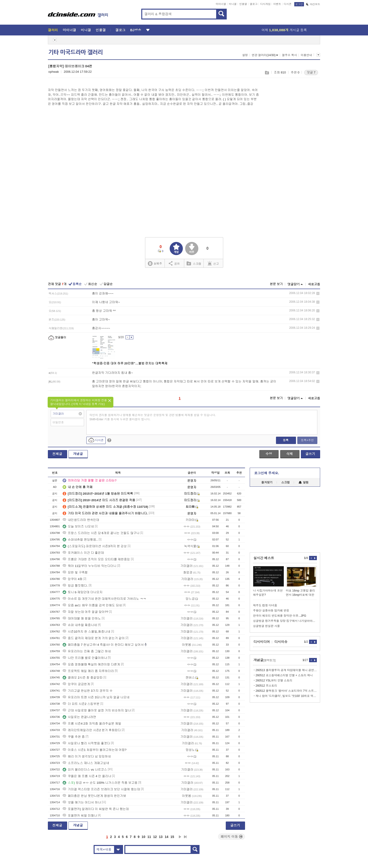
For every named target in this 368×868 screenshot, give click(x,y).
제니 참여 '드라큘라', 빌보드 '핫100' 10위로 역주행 (286, 696)
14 (167, 837)
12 (155, 837)
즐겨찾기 (267, 482)
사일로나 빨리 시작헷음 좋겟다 (86, 743)
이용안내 (306, 55)
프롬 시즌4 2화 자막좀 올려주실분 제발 (92, 724)
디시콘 (288, 4)
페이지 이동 (232, 837)
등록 (286, 440)
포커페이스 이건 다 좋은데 (83, 553)
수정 (269, 454)
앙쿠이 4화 (73, 579)
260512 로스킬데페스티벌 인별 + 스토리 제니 (284, 675)
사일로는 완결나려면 (79, 717)
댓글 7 (311, 72)
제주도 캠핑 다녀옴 (265, 605)
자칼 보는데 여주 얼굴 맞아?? (85, 612)
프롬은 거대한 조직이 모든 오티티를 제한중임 (96, 559)
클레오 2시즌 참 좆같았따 (83, 678)
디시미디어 (262, 642)
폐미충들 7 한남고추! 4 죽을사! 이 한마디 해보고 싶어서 (103, 645)
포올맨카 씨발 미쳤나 (80, 816)
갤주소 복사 (289, 55)
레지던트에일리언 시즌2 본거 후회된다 (92, 730)
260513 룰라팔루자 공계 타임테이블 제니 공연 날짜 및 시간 (286, 670)
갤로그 (254, 4)
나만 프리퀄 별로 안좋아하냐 (85, 658)
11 (149, 837)
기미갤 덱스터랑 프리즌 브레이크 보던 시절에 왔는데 (101, 789)
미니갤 (233, 4)
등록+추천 (307, 440)
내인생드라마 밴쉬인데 (81, 520)
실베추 (155, 264)
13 (161, 837)
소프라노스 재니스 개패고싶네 (86, 763)
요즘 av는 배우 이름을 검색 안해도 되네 (92, 605)
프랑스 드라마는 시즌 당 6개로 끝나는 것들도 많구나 (101, 533)
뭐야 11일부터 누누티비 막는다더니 (90, 566)
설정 (245, 55)
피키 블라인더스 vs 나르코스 (85, 770)
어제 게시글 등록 (284, 30)
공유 (174, 263)
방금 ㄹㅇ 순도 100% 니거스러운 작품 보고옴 (100, 783)
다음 (180, 837)
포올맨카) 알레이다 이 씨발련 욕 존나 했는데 (96, 809)
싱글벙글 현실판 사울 (266, 626)
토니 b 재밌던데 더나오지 (83, 592)
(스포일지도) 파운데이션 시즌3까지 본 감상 (95, 546)
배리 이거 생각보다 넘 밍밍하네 (87, 756)
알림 (304, 482)
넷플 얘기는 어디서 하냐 (82, 802)
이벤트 (277, 4)
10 (143, 837)
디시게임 (265, 4)
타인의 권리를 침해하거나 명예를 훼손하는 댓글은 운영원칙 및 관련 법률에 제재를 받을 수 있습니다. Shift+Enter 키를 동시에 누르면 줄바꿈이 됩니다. (153, 417)
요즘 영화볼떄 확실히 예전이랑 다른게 (91, 664)
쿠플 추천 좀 (74, 737)
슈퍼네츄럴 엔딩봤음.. (80, 540)
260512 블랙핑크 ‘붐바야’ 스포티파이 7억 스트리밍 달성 (286, 691)
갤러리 (53, 30)
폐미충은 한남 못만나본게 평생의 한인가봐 (94, 796)
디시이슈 (281, 642)
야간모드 (313, 4)
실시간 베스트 (264, 558)
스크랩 (267, 73)
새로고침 (314, 284)
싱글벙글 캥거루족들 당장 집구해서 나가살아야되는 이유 (285, 621)
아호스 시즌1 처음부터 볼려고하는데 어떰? (95, 750)
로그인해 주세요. (267, 473)
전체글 (57, 454)
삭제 (318, 293)
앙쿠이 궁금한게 (76, 684)
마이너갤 (221, 4)
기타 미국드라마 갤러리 (76, 52)
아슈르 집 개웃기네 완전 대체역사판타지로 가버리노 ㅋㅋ (104, 599)
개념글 (78, 454)
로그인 (299, 4)
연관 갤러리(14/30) (265, 55)
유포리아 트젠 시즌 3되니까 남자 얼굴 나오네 (96, 697)
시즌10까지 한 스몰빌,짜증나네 (86, 632)
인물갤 (243, 4)
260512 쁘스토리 (266, 686)
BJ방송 (136, 30)
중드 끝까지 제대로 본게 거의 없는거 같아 (94, 638)
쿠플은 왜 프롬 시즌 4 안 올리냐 (87, 776)
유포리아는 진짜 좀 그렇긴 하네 (87, 651)
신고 (213, 263)
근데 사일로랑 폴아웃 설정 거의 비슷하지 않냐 (97, 710)
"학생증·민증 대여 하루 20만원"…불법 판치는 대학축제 (130, 363)
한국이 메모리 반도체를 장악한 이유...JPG (280, 616)
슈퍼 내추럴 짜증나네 (80, 625)
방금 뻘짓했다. (75, 586)
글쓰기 (310, 454)
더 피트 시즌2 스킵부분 (81, 704)
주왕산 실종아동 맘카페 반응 (271, 611)
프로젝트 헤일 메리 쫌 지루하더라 (88, 671)
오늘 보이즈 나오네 (78, 526)
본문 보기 (276, 284)
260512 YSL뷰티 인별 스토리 (274, 681)
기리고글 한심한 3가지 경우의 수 (88, 691)
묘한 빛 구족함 (75, 572)
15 (172, 837)
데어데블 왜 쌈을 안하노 (82, 618)
